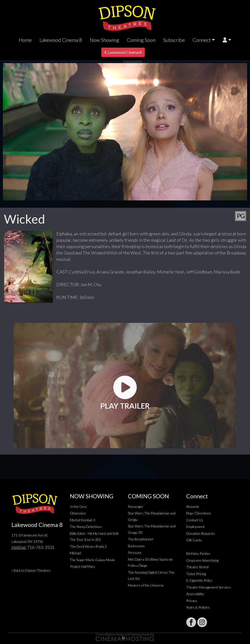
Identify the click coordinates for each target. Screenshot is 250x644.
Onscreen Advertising (202, 560)
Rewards (193, 507)
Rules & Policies (198, 607)
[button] (227, 40)
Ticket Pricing (196, 574)
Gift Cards (194, 540)
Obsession (78, 513)
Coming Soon (141, 40)
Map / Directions (199, 513)
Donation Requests (201, 533)
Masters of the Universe (146, 585)
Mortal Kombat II (83, 520)
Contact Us (195, 520)
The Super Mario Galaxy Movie (92, 560)
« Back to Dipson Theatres (31, 570)
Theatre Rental (197, 567)
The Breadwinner (141, 539)
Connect (202, 40)
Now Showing (104, 40)
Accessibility (195, 594)
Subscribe (174, 40)
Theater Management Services (209, 587)
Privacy (192, 601)
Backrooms (136, 546)
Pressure (135, 552)
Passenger (136, 507)
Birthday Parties (198, 553)
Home (25, 40)
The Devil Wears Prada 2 (88, 546)
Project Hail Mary (83, 566)
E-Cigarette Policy (199, 580)
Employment (195, 527)
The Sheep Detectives (86, 527)
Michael (75, 553)
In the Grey (78, 507)
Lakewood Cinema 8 (61, 40)
